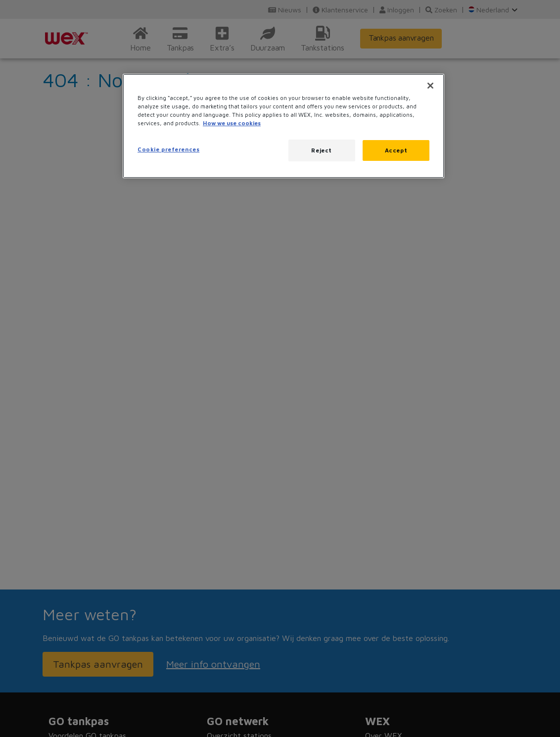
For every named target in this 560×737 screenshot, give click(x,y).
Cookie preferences (168, 149)
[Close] (430, 86)
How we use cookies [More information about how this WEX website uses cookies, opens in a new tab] (232, 123)
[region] (283, 126)
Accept (396, 150)
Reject (321, 150)
